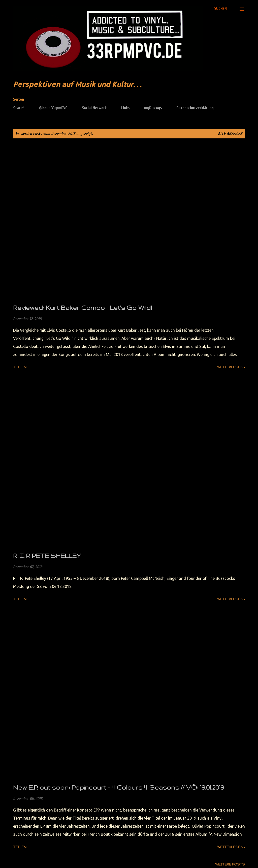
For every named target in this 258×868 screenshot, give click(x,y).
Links (125, 108)
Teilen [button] (20, 367)
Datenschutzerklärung (195, 108)
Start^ (19, 108)
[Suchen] (220, 9)
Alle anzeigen (230, 134)
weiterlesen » (231, 367)
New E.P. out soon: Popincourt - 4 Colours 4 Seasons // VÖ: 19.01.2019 (119, 787)
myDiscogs (153, 108)
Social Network (94, 108)
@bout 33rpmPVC (53, 108)
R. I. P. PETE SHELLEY (47, 556)
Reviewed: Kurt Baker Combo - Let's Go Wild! (82, 308)
